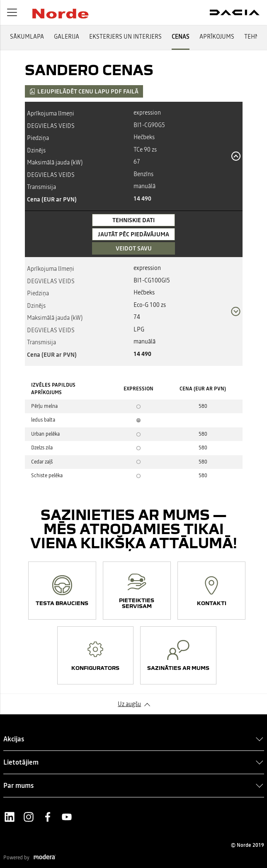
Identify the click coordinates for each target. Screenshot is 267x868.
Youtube (67, 817)
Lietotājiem (21, 762)
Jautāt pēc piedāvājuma (133, 234)
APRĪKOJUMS (217, 37)
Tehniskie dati (133, 220)
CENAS (181, 37)
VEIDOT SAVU (134, 248)
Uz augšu (129, 704)
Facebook (48, 817)
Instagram (29, 817)
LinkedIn (10, 817)
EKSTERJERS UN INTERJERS (125, 37)
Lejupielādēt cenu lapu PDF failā (84, 91)
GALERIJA (67, 37)
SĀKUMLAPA (27, 37)
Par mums (18, 785)
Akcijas (14, 739)
